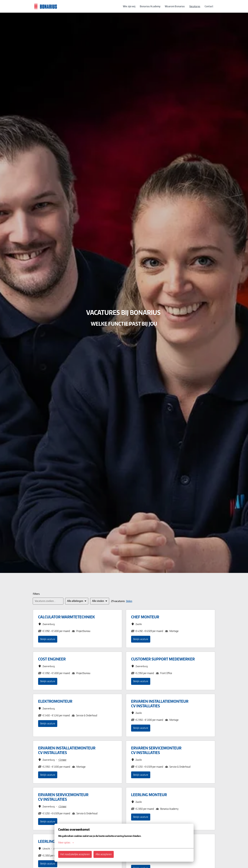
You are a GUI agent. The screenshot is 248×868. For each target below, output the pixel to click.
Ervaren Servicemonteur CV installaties (156, 750)
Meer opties (66, 843)
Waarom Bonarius (175, 6)
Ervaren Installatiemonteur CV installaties (160, 704)
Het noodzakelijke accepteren (75, 854)
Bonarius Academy (150, 6)
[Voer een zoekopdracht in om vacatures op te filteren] (48, 601)
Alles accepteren (104, 854)
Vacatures (195, 6)
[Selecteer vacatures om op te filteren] (77, 601)
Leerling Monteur (149, 795)
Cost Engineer (52, 659)
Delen (129, 601)
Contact (209, 6)
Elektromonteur (55, 701)
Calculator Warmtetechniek (67, 617)
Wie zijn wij (129, 6)
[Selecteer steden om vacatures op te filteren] (100, 601)
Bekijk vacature (48, 639)
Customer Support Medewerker (163, 659)
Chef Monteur (145, 617)
